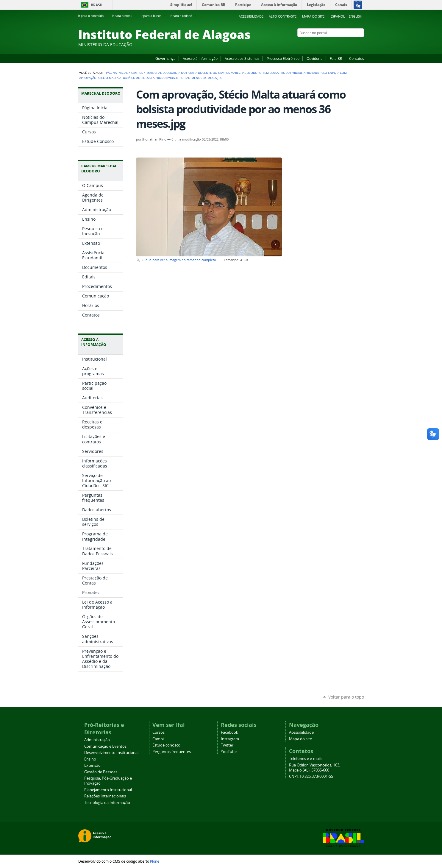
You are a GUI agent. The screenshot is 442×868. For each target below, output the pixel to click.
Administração (97, 740)
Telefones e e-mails (306, 759)
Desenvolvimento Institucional (111, 753)
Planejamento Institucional (108, 790)
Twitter (354, 44)
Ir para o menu (125, 16)
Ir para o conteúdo (93, 16)
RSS (361, 44)
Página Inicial (117, 73)
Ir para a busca (153, 16)
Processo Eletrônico (283, 58)
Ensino (90, 759)
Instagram (346, 44)
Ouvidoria (315, 58)
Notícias (188, 73)
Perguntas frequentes (172, 752)
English (356, 16)
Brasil (97, 5)
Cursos (158, 732)
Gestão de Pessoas (101, 772)
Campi (158, 739)
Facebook (331, 44)
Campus (137, 73)
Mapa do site (313, 16)
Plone (155, 861)
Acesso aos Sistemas (242, 58)
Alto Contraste (283, 16)
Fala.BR (336, 58)
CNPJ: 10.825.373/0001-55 (311, 776)
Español (338, 16)
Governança (165, 58)
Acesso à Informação (200, 58)
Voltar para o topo (346, 697)
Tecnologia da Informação (107, 803)
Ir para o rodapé (183, 16)
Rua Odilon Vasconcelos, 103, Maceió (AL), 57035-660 (315, 768)
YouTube (339, 44)
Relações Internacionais (105, 796)
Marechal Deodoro (162, 73)
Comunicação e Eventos (105, 746)
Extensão (92, 765)
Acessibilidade (251, 16)
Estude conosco (166, 745)
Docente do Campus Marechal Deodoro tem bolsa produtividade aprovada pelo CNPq (267, 73)
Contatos (357, 58)
